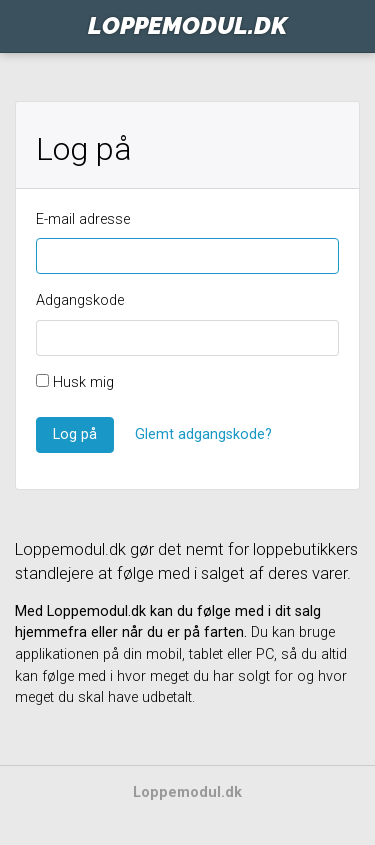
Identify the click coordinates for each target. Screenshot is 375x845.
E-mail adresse (83, 219)
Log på (75, 434)
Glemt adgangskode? (203, 434)
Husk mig (75, 382)
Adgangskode (80, 300)
